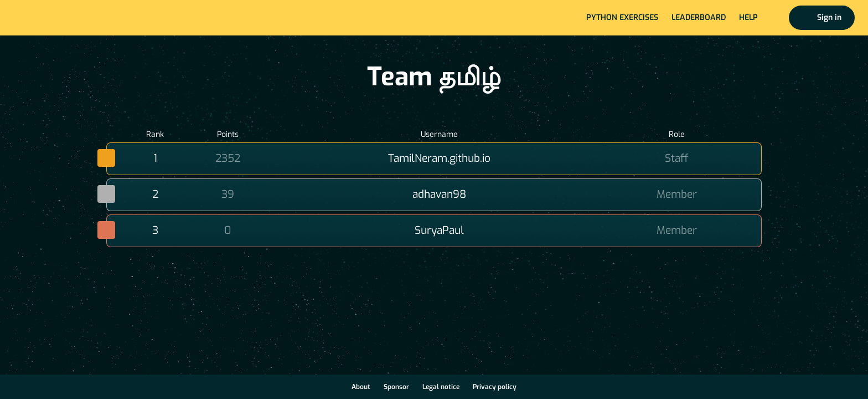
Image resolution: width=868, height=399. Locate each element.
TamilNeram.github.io (439, 158)
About (361, 387)
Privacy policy (495, 387)
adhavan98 (439, 194)
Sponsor (396, 387)
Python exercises (622, 17)
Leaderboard (699, 17)
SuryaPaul (439, 230)
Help (748, 17)
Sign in (829, 17)
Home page (45, 18)
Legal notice (441, 387)
